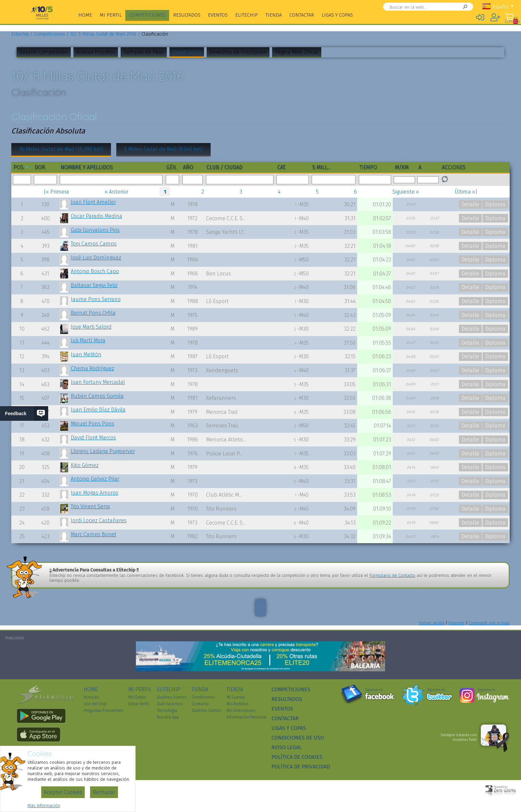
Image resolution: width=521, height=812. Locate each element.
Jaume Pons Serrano (96, 299)
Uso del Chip (95, 704)
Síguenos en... (375, 690)
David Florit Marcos (93, 438)
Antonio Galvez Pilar (95, 479)
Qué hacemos (170, 704)
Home (85, 15)
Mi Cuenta (236, 697)
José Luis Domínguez (96, 258)
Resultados (187, 15)
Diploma (495, 204)
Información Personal (246, 717)
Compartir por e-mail (489, 623)
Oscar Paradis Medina (97, 216)
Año (188, 167)
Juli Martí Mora (88, 340)
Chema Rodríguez (93, 368)
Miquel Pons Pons (93, 424)
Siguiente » (406, 192)
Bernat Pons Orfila (93, 313)
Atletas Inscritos (96, 52)
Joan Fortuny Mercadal (98, 382)
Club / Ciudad (224, 167)
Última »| (466, 192)
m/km (402, 167)
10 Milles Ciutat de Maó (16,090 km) (61, 149)
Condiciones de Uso (298, 738)
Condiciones (203, 697)
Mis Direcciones (241, 711)
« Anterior (116, 192)
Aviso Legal (287, 747)
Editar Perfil (138, 704)
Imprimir (457, 623)
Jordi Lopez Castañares (99, 520)
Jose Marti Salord (91, 327)
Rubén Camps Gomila (97, 396)
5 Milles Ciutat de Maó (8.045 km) (163, 149)
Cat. (281, 167)
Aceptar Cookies (63, 792)
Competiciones (147, 15)
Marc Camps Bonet (94, 534)
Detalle (470, 204)
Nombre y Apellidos (87, 167)
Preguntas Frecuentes (103, 711)
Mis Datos (137, 697)
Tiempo (368, 167)
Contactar (302, 15)
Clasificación (187, 52)
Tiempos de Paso (144, 52)
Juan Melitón (86, 354)
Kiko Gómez (85, 465)
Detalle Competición (44, 52)
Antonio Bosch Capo (95, 271)
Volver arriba (432, 623)
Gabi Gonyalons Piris (95, 230)
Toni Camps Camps (94, 244)
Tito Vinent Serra (90, 506)
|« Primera (56, 192)
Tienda (274, 15)
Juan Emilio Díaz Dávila (98, 410)
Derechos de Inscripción (238, 52)
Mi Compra (511, 20)
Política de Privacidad (301, 767)
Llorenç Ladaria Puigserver (103, 451)
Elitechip (247, 15)
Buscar (458, 7)
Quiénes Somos (172, 697)
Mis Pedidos (237, 704)
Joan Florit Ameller (93, 202)
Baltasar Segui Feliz (94, 285)
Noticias (91, 697)
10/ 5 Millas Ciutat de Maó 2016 (103, 34)
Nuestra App (168, 717)
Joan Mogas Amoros (95, 493)
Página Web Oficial (297, 52)
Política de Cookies (297, 757)
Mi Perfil (111, 15)
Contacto (200, 704)
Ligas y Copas (337, 15)
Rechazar (104, 792)
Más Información (44, 806)
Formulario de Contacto (392, 575)
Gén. (172, 167)
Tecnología (167, 711)
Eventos (218, 15)
